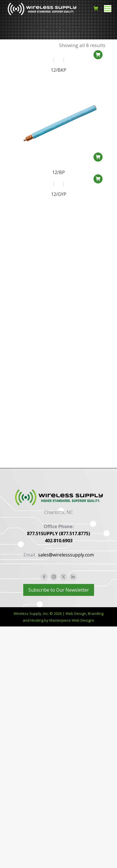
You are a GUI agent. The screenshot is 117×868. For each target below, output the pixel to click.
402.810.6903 (59, 541)
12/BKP (58, 70)
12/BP (58, 173)
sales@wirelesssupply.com (66, 555)
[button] (98, 55)
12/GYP (59, 201)
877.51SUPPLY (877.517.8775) (58, 533)
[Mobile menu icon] (108, 9)
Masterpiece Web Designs (72, 620)
